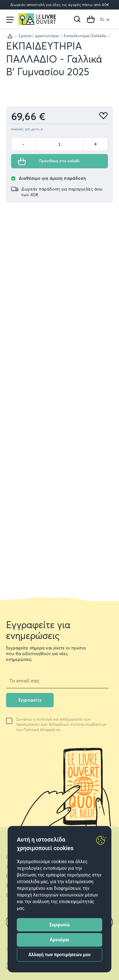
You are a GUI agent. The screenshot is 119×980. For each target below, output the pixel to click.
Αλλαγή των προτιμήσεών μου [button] (60, 955)
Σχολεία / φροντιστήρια (39, 36)
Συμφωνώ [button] (60, 925)
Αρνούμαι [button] (60, 940)
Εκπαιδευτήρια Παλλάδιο (85, 36)
